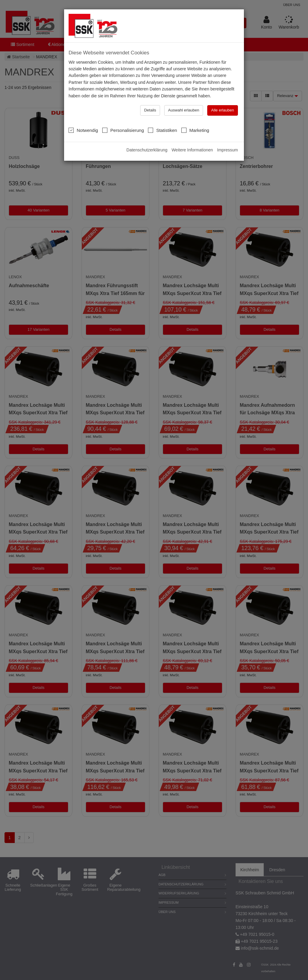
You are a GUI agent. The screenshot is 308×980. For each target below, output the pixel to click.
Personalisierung (123, 118)
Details (150, 98)
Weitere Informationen (192, 138)
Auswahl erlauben (184, 98)
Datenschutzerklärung (147, 138)
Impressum (228, 138)
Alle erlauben (223, 98)
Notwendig (83, 118)
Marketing (195, 118)
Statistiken (162, 118)
